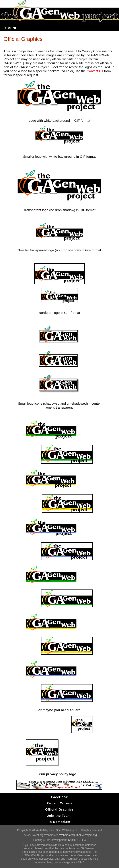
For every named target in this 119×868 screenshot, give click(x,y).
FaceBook (59, 797)
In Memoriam (59, 822)
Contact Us (95, 71)
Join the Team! (60, 816)
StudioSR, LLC (77, 840)
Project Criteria (59, 803)
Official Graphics (59, 809)
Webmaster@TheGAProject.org (78, 835)
